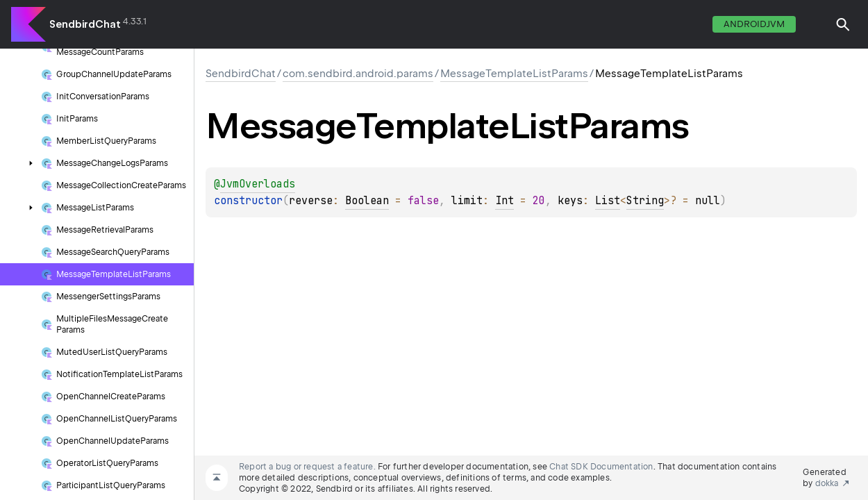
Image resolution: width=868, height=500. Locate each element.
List (608, 201)
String (645, 201)
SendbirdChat (85, 24)
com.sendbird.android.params (358, 74)
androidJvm (754, 24)
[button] (843, 24)
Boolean (367, 201)
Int (504, 201)
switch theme (815, 24)
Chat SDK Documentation (601, 467)
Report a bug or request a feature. (307, 467)
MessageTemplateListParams (514, 74)
